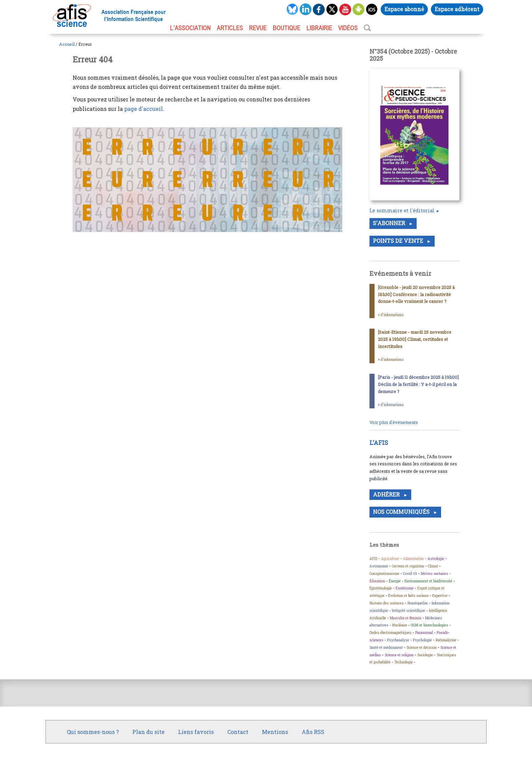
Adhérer (387, 494)
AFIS (373, 559)
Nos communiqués (402, 512)
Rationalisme (446, 640)
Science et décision (422, 647)
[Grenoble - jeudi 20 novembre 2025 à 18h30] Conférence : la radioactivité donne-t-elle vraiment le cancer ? (416, 294)
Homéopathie (418, 603)
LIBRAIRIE (319, 28)
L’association (190, 28)
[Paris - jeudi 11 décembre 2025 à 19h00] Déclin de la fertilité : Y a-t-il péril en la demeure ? (418, 384)
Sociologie (425, 655)
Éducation (377, 581)
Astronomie (379, 566)
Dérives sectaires (434, 574)
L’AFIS (379, 443)
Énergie (395, 581)
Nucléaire (400, 625)
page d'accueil (144, 109)
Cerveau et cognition (408, 566)
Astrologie (436, 559)
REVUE (258, 28)
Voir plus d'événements (394, 422)
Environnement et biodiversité (428, 581)
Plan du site (148, 732)
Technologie (404, 662)
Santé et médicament (386, 647)
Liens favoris (196, 732)
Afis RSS (313, 732)
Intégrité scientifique (408, 610)
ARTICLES (230, 28)
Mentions (275, 732)
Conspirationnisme (384, 574)
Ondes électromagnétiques (391, 633)
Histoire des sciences (387, 603)
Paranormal (424, 633)
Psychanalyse (398, 640)
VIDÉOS (348, 28)
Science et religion (399, 655)
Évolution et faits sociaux (408, 596)
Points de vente (399, 241)
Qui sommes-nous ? (93, 732)
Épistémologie (381, 588)
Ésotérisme (405, 588)
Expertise (440, 596)
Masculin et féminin (406, 618)
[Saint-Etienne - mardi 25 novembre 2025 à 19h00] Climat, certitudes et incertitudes (415, 339)
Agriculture (390, 559)
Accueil (67, 44)
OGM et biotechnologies (430, 625)
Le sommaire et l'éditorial (402, 210)
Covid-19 (410, 574)
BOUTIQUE (287, 28)
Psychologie (422, 640)
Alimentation (413, 559)
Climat (433, 566)
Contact (238, 732)
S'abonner (390, 223)
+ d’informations (391, 315)
